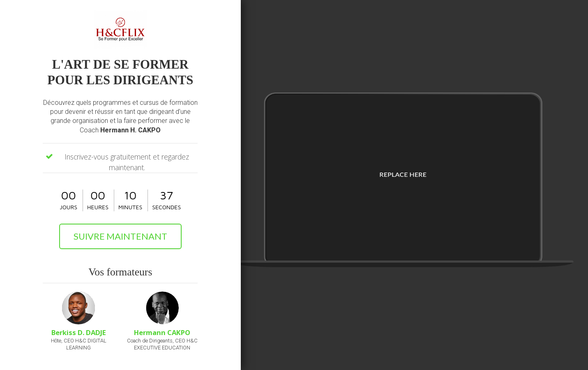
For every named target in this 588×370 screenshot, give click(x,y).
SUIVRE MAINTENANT (120, 236)
